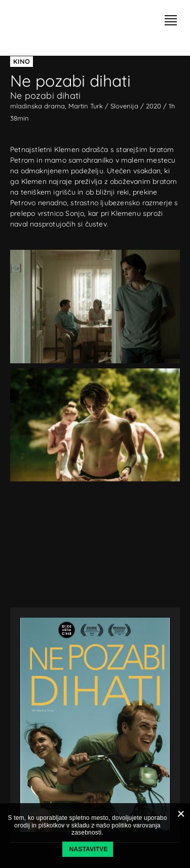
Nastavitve (89, 849)
